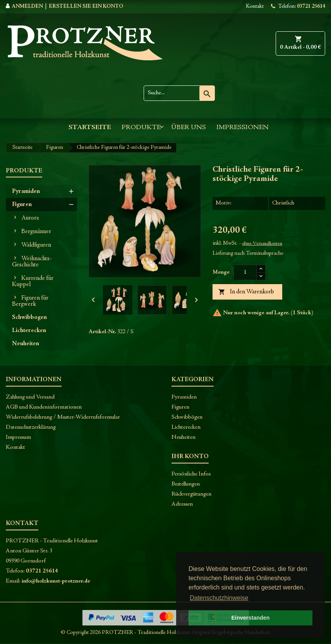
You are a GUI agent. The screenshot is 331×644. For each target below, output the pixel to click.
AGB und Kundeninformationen (44, 407)
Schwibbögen (187, 417)
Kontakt (255, 7)
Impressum (18, 437)
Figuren (22, 204)
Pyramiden (26, 191)
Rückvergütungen (191, 494)
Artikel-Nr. (102, 332)
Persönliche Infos (191, 474)
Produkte (141, 128)
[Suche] (179, 93)
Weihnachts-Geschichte (32, 262)
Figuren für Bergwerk (30, 301)
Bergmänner (36, 232)
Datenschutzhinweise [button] (219, 598)
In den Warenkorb (246, 292)
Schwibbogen (29, 317)
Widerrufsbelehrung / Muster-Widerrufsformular (63, 417)
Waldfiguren (36, 245)
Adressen (182, 504)
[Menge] (245, 273)
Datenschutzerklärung (31, 427)
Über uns (189, 128)
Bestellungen (186, 484)
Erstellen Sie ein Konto (86, 7)
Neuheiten (26, 344)
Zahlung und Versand (30, 397)
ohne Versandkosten (262, 244)
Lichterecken (29, 331)
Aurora (30, 218)
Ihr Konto (190, 457)
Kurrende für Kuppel (33, 281)
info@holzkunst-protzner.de (56, 581)
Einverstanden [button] (250, 618)
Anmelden (27, 7)
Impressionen (243, 128)
